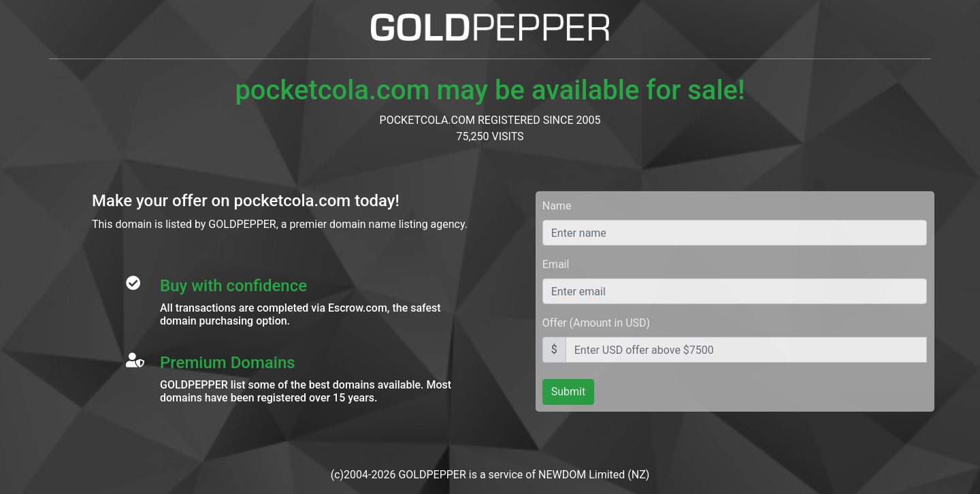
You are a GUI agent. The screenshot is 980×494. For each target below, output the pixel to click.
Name (557, 206)
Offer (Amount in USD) (596, 323)
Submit (568, 392)
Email (556, 264)
